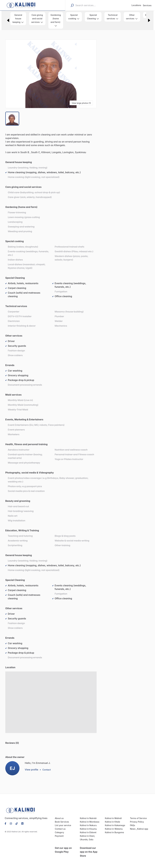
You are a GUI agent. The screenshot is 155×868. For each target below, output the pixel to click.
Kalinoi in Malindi (113, 819)
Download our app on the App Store (88, 852)
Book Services (61, 822)
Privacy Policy (136, 822)
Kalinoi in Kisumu (88, 829)
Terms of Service (138, 819)
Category (59, 833)
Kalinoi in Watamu (113, 829)
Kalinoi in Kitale (112, 822)
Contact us (60, 829)
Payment (59, 836)
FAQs (133, 826)
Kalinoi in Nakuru (88, 826)
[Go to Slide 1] (12, 119)
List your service (62, 826)
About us (59, 819)
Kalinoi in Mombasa (89, 822)
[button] (51, 74)
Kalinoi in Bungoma (114, 833)
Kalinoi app (142, 829)
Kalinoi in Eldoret (88, 833)
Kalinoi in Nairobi (88, 819)
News (133, 829)
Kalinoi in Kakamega (114, 826)
